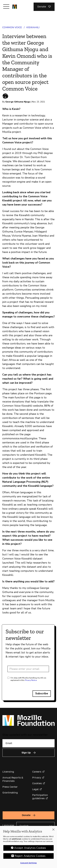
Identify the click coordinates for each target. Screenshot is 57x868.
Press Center (10, 787)
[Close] (53, 830)
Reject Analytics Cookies (30, 856)
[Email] (28, 743)
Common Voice (12, 27)
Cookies (37, 783)
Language (8, 825)
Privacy (37, 778)
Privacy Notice (31, 680)
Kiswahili (33, 27)
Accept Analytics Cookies (30, 848)
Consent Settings (28, 863)
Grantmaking (10, 793)
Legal (35, 789)
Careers (37, 772)
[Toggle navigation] (6, 7)
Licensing (8, 772)
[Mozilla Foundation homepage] (15, 7)
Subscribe (42, 693)
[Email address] (28, 669)
